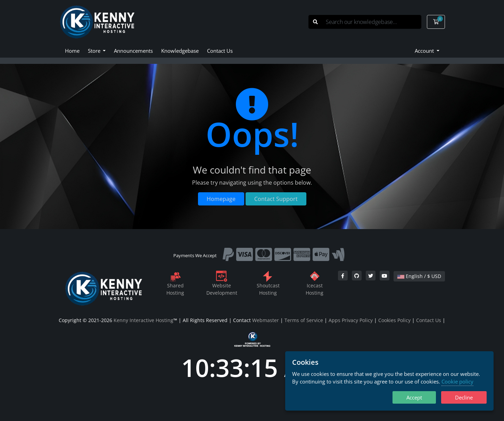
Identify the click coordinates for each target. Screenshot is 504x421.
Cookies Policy (394, 320)
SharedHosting (175, 284)
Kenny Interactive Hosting (143, 320)
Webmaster (266, 320)
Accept (414, 397)
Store (95, 51)
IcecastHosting (315, 284)
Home (72, 51)
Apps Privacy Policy (351, 320)
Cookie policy (457, 381)
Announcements (133, 51)
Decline (464, 397)
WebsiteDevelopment (222, 284)
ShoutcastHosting (268, 284)
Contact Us (220, 51)
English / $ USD (419, 276)
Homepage (221, 199)
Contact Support (276, 199)
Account (425, 51)
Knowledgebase (180, 51)
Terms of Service (304, 320)
